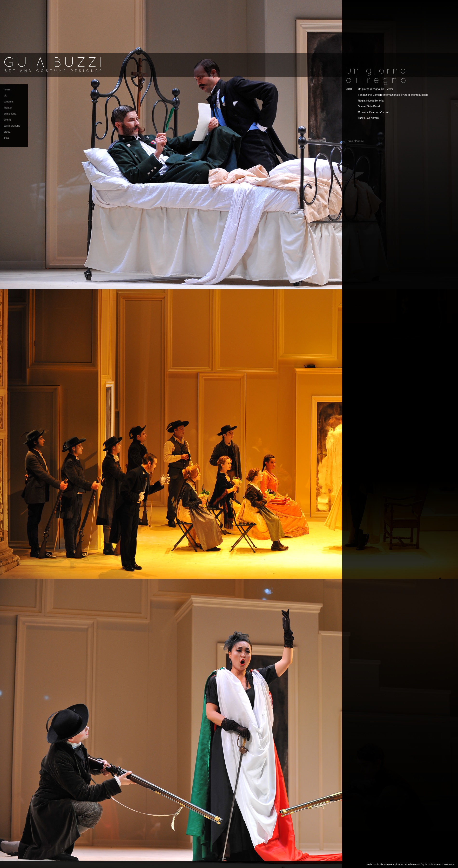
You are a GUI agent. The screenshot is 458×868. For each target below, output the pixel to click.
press (7, 132)
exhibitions (10, 114)
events (7, 120)
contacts (9, 102)
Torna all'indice (355, 141)
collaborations (12, 126)
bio (5, 95)
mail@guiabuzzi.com (427, 864)
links (6, 138)
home (7, 89)
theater (8, 108)
